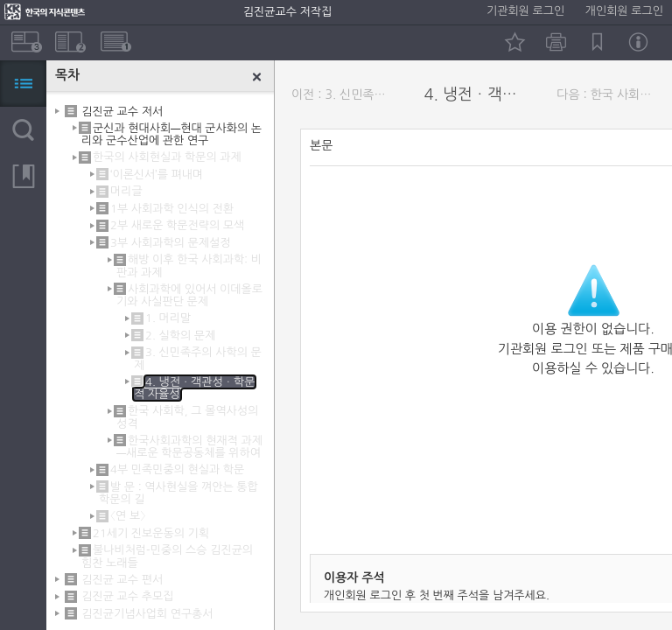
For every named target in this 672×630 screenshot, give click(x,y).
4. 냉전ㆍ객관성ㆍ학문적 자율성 (478, 94)
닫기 (257, 77)
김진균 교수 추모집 (127, 596)
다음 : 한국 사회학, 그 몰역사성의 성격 (610, 94)
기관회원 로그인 (525, 11)
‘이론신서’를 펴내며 (157, 175)
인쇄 (556, 42)
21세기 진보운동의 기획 (151, 533)
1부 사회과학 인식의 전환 (172, 209)
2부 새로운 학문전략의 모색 (177, 225)
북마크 (597, 42)
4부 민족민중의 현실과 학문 (177, 469)
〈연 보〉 (128, 516)
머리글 (126, 191)
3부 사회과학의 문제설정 (170, 243)
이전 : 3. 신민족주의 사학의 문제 (345, 94)
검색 (23, 130)
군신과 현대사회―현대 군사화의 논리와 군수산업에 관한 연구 (171, 134)
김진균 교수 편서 (122, 580)
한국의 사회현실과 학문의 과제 (167, 157)
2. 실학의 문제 (180, 336)
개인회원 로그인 (624, 11)
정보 (638, 42)
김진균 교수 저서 (122, 111)
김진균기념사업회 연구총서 (147, 613)
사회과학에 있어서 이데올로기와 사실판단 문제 (189, 295)
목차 (23, 84)
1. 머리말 (168, 318)
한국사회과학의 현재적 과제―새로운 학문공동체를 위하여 (189, 447)
